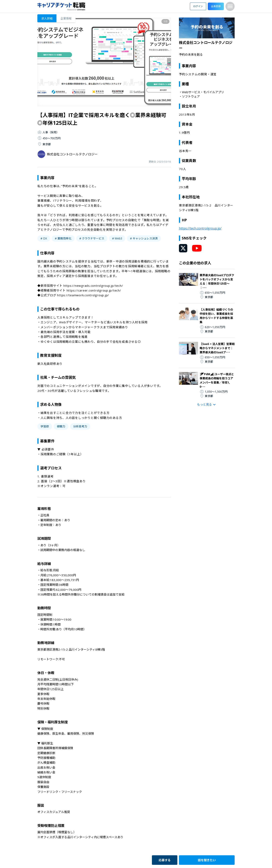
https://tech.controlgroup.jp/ (200, 228)
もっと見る (207, 405)
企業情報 (66, 18)
